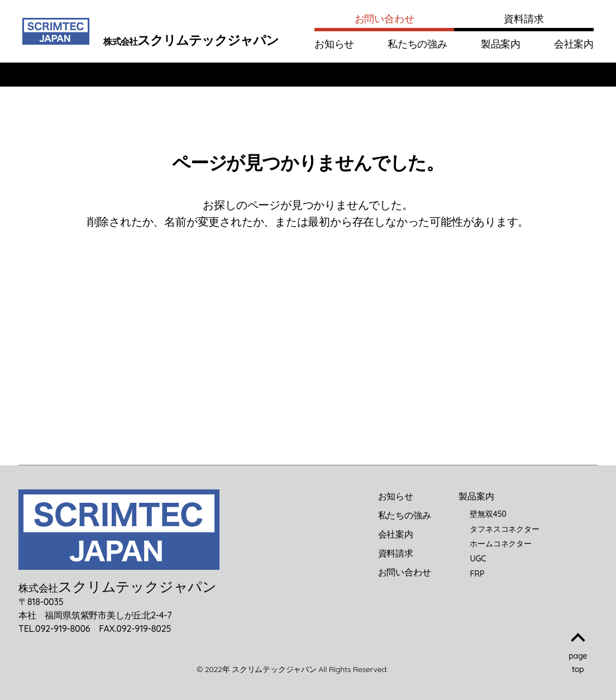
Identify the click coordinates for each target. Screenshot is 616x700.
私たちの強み (417, 44)
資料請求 (524, 19)
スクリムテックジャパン (274, 669)
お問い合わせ (385, 19)
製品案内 (501, 44)
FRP (477, 574)
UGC (478, 559)
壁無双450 (488, 514)
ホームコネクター (500, 544)
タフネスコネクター (504, 529)
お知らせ (334, 44)
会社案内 (574, 44)
